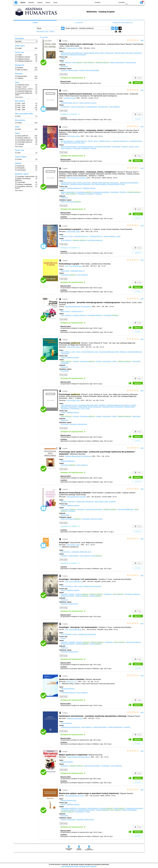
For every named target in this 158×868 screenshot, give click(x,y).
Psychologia (111, 315)
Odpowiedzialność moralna (86, 810)
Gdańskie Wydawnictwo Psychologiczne (78, 306)
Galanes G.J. (67, 236)
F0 (127, 2)
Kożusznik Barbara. (67, 762)
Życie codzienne (66, 62)
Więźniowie (82, 808)
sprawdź (138, 119)
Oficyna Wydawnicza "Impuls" (75, 796)
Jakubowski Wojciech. (68, 689)
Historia (40, 3)
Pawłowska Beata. (70, 103)
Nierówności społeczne (132, 594)
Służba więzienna (93, 808)
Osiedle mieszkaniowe (115, 727)
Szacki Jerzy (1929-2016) (73, 55)
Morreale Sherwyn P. (68, 141)
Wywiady (93, 148)
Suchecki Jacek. (77, 311)
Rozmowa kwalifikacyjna (126, 509)
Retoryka (125, 147)
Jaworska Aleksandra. (121, 141)
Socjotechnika (65, 107)
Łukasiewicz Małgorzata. (81, 552)
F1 (130, 2)
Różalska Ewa (93, 586)
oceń (142, 40)
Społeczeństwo (74, 556)
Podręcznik (64, 198)
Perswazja (72, 511)
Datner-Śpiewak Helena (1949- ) (99, 53)
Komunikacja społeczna (85, 147)
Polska (88, 812)
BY (115, 2)
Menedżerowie (103, 107)
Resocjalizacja (80, 812)
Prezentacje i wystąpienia (81, 148)
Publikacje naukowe (89, 188)
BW (107, 2)
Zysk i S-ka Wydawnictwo (73, 266)
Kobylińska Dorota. (81, 236)
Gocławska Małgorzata (118, 405)
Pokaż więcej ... (19, 97)
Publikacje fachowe (73, 357)
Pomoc (48, 3)
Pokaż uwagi (64, 74)
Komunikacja (84, 192)
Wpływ (119, 808)
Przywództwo (116, 147)
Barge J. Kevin (84, 183)
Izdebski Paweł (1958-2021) (105, 183)
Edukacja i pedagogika (68, 819)
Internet (131, 147)
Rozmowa (98, 194)
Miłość (115, 361)
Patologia (82, 596)
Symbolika (72, 642)
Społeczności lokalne (67, 596)
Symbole (71, 594)
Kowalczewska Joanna (90, 407)
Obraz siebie (136, 361)
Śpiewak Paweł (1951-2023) (128, 53)
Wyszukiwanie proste (43, 31)
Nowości (31, 3)
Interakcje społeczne (79, 315)
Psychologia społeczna (68, 693)
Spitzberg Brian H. (81, 141)
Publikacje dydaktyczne (74, 188)
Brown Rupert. (65, 311)
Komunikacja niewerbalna (103, 147)
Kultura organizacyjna (78, 107)
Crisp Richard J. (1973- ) (71, 352)
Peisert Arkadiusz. (66, 723)
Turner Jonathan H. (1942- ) (72, 586)
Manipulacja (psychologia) (135, 808)
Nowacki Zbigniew (68, 800)
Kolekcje (52, 31)
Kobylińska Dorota (81, 184)
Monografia (64, 66)
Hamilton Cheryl (68, 502)
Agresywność (107, 361)
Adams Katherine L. (112, 236)
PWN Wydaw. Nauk (73, 136)
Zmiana (96, 596)
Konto (55, 3)
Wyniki (23, 3)
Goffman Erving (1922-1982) (72, 53)
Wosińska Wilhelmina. (68, 461)
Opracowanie (65, 515)
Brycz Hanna (99, 184)
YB (111, 2)
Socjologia (64, 556)
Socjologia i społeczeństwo (69, 70)
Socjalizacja (108, 594)
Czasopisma (79, 23)
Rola (77, 62)
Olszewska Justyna (113, 407)
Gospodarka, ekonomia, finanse (92, 519)
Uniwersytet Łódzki (69, 98)
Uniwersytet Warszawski (75, 718)
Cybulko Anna (85, 502)
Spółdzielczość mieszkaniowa (70, 727)
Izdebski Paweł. (106, 141)
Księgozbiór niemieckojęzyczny (123, 23)
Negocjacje (81, 509)
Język (137, 147)
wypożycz (138, 83)
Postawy (99, 361)
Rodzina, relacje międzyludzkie (89, 70)
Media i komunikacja (71, 202)
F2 (135, 2)
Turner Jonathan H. (69, 634)
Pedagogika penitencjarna (69, 808)
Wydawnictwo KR (73, 48)
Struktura (82, 594)
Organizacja (65, 766)
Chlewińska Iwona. (78, 271)
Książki (35, 23)
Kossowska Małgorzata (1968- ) (113, 352)
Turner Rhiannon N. (90, 352)
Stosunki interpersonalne (69, 147)
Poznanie (76, 361)
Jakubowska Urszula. (74, 143)
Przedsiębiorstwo (92, 107)
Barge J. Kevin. (93, 141)
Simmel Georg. (66, 552)
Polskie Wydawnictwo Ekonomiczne (78, 757)
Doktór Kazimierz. (88, 103)
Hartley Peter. (65, 271)
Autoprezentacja (131, 62)
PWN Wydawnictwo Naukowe (76, 178)
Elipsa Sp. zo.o (72, 682)
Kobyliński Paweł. (96, 236)
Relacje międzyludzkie (117, 62)
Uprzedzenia (65, 363)
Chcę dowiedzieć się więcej (70, 866)
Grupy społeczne (114, 107)
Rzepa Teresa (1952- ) (105, 502)
